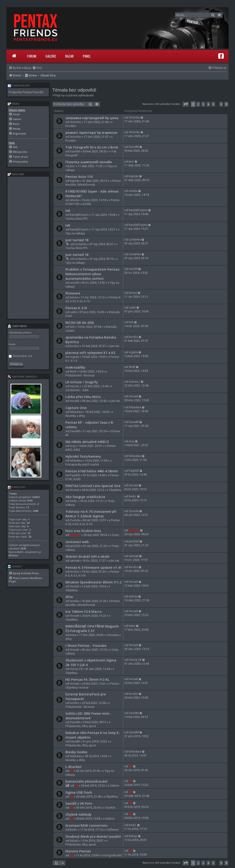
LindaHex (81, 244)
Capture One (76, 408)
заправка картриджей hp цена (92, 118)
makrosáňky (75, 367)
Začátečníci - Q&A (77, 390)
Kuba (73, 635)
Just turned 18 (77, 240)
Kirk (72, 327)
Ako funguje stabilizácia (85, 497)
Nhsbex (13, 555)
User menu (17, 326)
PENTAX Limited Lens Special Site (93, 486)
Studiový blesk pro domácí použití (93, 836)
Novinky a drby (75, 416)
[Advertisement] (28, 248)
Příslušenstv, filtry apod (81, 726)
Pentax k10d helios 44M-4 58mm (92, 471)
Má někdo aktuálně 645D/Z (87, 442)
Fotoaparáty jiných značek (82, 464)
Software (113, 830)
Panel (87, 56)
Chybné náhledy (78, 814)
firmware (73, 293)
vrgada (74, 357)
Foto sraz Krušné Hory (83, 531)
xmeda (74, 200)
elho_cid (75, 535)
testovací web (77, 542)
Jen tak (115, 346)
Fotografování (112, 855)
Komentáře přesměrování (86, 781)
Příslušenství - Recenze (80, 375)
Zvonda (75, 520)
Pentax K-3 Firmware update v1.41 (94, 567)
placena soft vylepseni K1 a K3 (90, 353)
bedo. (74, 501)
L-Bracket (74, 767)
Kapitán (75, 181)
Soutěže (110, 808)
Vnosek (74, 401)
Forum (32, 56)
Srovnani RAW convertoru (86, 825)
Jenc (72, 166)
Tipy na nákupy (75, 233)
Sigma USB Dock (79, 792)
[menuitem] (37, 68)
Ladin (73, 312)
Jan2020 (75, 546)
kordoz (74, 346)
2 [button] (198, 104)
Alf (72, 771)
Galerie (51, 56)
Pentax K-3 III (76, 308)
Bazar (69, 56)
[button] (186, 104)
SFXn (69, 597)
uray (73, 446)
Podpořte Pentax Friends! (26, 92)
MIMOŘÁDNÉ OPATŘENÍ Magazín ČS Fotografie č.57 (92, 628)
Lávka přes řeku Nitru (83, 397)
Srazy (115, 535)
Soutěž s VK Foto (79, 803)
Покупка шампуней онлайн (89, 162)
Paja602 (75, 475)
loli (68, 210)
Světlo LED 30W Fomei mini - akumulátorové (88, 716)
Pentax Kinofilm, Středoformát (93, 183)
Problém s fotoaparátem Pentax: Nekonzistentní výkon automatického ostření (93, 274)
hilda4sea (76, 412)
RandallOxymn (79, 215)
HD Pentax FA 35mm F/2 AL (87, 679)
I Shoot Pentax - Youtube (86, 645)
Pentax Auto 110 (79, 176)
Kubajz (74, 841)
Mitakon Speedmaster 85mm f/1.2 (93, 582)
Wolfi (73, 371)
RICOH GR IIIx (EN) (80, 322)
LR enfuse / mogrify (82, 382)
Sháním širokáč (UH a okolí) (87, 556)
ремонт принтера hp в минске (91, 132)
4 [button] (208, 104)
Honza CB (76, 669)
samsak (75, 561)
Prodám (71, 126)
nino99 (74, 283)
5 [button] (213, 104)
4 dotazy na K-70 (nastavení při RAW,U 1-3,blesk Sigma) (91, 514)
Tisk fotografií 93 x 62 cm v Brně (92, 147)
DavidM (75, 151)
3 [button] (203, 104)
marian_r (76, 386)
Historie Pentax (78, 851)
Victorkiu (75, 122)
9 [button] (221, 104)
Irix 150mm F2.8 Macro (84, 611)
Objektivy (115, 490)
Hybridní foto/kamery (83, 456)
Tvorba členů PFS (76, 219)
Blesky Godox (76, 752)
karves (74, 297)
